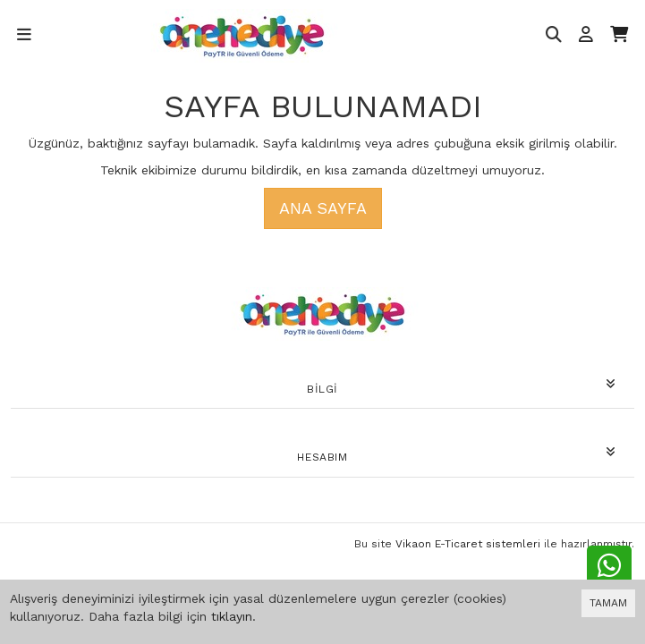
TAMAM (608, 603)
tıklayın (232, 616)
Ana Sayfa (323, 208)
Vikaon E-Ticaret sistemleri (468, 544)
